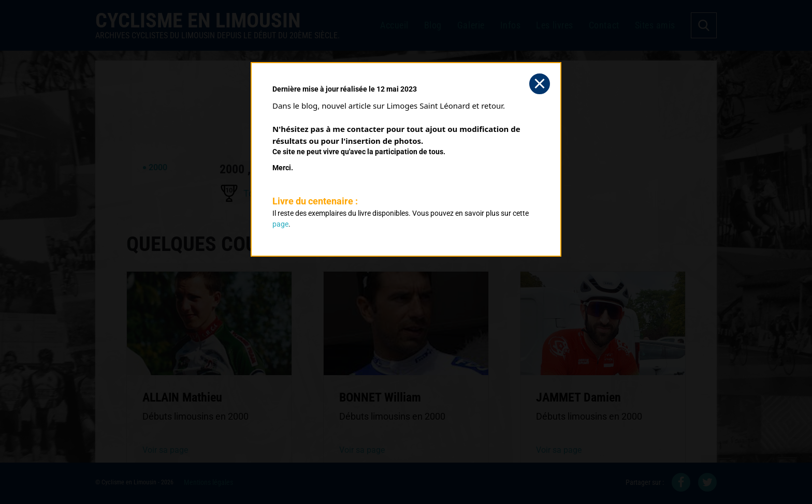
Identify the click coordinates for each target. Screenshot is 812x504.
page (280, 224)
